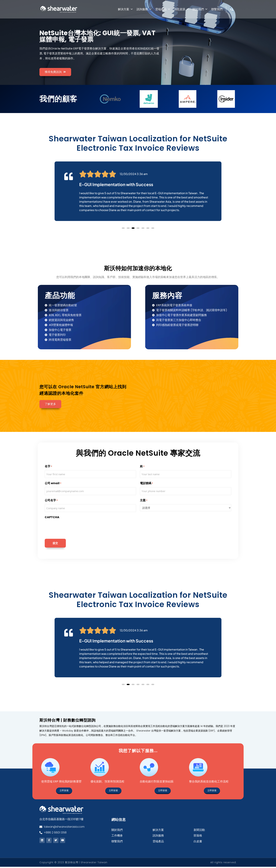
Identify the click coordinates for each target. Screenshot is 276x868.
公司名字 (51, 501)
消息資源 (181, 9)
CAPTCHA (52, 518)
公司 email (53, 484)
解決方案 (126, 9)
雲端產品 (163, 9)
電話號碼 (146, 484)
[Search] (232, 17)
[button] (123, 229)
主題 (144, 501)
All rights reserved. (223, 864)
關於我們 (200, 9)
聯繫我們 (217, 9)
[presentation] (71, 529)
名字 (48, 467)
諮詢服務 (144, 9)
